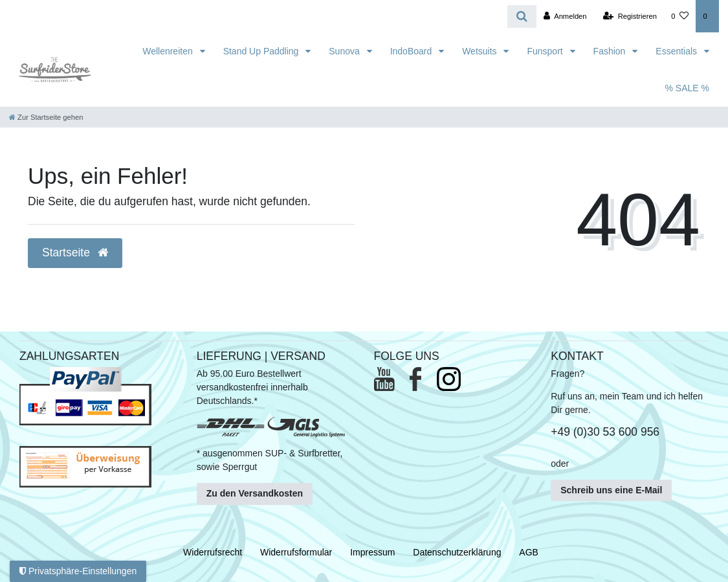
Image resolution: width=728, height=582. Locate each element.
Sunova (345, 51)
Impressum (372, 552)
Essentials (678, 51)
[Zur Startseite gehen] (46, 117)
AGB (529, 552)
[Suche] (522, 17)
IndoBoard (413, 51)
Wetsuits (480, 51)
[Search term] (254, 17)
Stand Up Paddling (262, 51)
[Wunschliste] (680, 16)
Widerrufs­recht (213, 552)
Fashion (611, 51)
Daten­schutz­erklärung (457, 552)
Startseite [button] (75, 252)
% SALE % (687, 88)
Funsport (546, 51)
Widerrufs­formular (296, 552)
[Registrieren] (630, 16)
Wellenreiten (169, 51)
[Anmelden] (565, 16)
